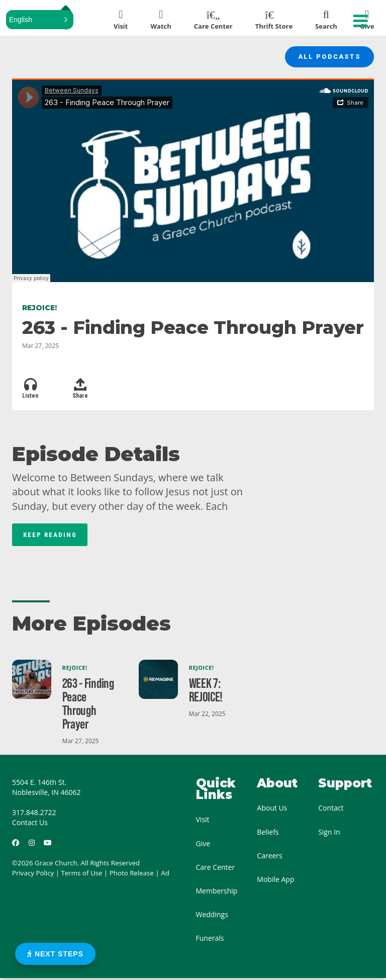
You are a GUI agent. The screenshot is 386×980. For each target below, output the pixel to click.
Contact (331, 810)
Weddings (212, 916)
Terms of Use (82, 875)
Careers (269, 857)
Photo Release (132, 875)
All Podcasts (327, 58)
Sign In (329, 833)
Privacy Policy (33, 875)
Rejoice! (75, 670)
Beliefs (268, 833)
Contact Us (30, 824)
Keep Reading (50, 536)
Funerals (210, 940)
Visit (203, 821)
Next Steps (55, 954)
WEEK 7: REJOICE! (206, 692)
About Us (272, 810)
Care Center (216, 869)
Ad (165, 875)
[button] (40, 20)
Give (203, 845)
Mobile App (275, 881)
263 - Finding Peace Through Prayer (88, 705)
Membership (217, 893)
